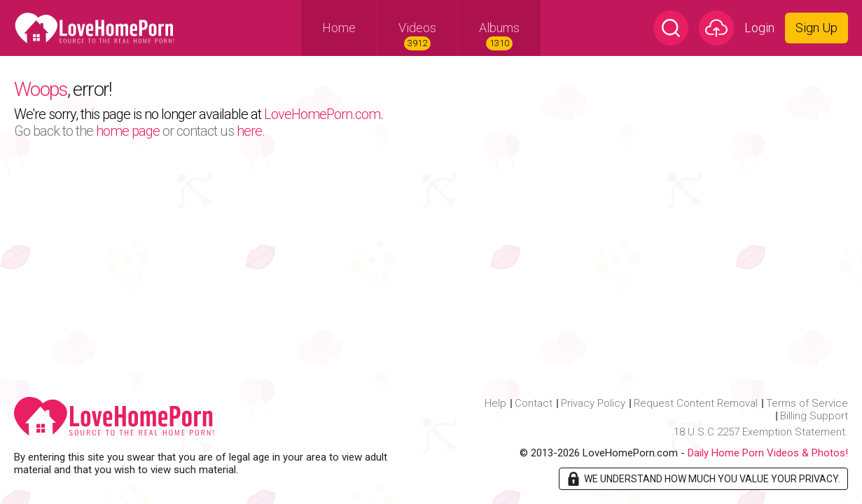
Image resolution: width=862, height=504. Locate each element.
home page (128, 131)
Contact (534, 403)
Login (759, 28)
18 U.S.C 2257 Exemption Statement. (761, 432)
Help (495, 403)
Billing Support (814, 416)
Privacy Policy (593, 403)
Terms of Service (807, 403)
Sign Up (816, 28)
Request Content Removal (696, 403)
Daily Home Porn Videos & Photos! (768, 453)
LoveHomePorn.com (322, 114)
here (249, 131)
